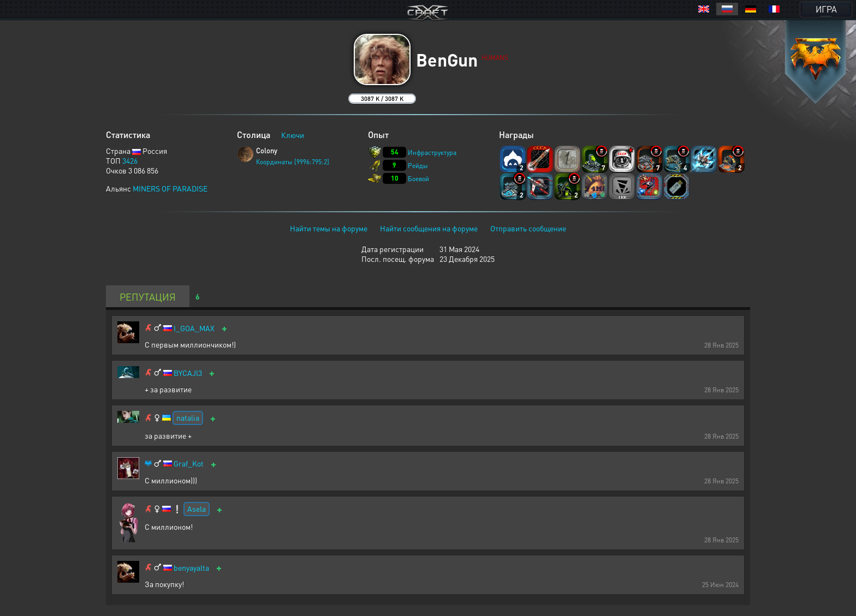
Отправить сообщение (528, 228)
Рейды (418, 166)
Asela (197, 509)
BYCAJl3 (188, 373)
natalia (188, 417)
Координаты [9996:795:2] (293, 162)
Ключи (293, 135)
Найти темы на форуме (329, 228)
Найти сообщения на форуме (429, 228)
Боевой (418, 179)
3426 (130, 160)
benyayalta (191, 568)
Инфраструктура (432, 152)
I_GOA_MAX (194, 328)
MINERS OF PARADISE (170, 188)
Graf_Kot (189, 464)
